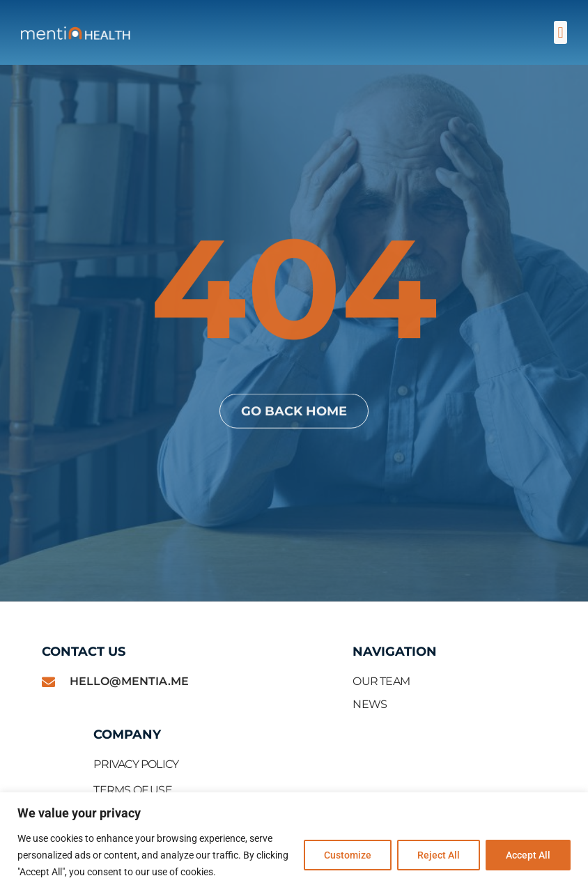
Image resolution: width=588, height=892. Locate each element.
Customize (348, 855)
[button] (560, 32)
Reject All (439, 855)
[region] (294, 842)
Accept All (528, 855)
